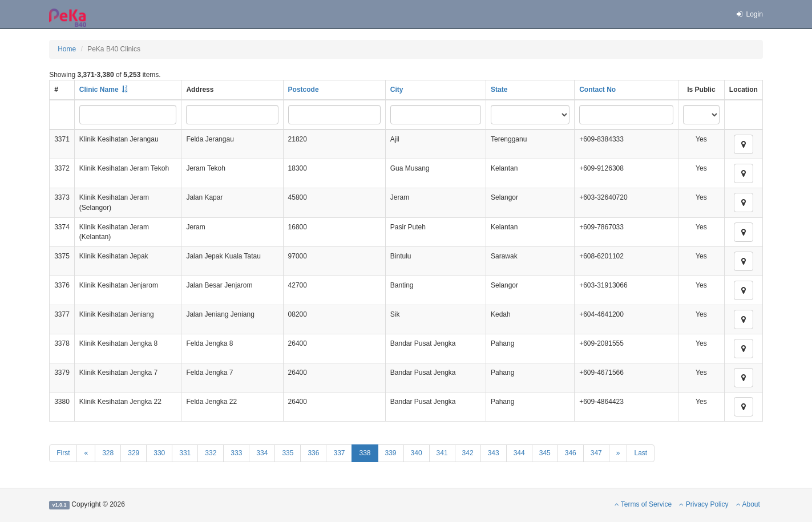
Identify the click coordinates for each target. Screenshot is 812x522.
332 (211, 453)
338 (365, 453)
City (397, 90)
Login (749, 14)
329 (134, 453)
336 (313, 453)
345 (545, 453)
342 (468, 453)
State (499, 90)
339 (391, 453)
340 (417, 453)
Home (67, 49)
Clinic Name (99, 90)
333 (236, 453)
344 (519, 453)
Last (641, 453)
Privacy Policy (704, 504)
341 (442, 453)
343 (494, 453)
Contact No (597, 90)
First (63, 453)
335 (288, 453)
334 (262, 453)
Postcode (304, 90)
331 (185, 453)
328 (108, 453)
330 (159, 453)
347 (596, 453)
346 (571, 453)
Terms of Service (643, 504)
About (748, 504)
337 (339, 453)
